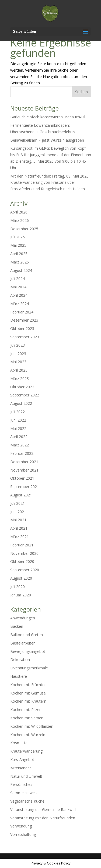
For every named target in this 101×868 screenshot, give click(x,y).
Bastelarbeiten (23, 643)
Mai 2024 (18, 287)
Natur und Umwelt (26, 776)
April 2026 (19, 212)
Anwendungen (23, 618)
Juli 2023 (18, 345)
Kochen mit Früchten (28, 685)
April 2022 (19, 437)
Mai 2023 (18, 362)
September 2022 (25, 395)
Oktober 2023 (22, 328)
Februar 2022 (22, 453)
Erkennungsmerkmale (29, 668)
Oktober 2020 (22, 561)
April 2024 (19, 295)
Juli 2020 (18, 587)
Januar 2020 (21, 595)
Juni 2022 (18, 420)
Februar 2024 (22, 312)
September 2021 (25, 487)
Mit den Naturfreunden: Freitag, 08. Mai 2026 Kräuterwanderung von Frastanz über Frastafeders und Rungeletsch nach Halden (49, 183)
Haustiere (19, 676)
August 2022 (21, 403)
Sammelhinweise (25, 793)
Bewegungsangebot (28, 651)
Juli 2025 (18, 237)
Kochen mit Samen (27, 718)
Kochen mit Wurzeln (28, 735)
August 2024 (21, 270)
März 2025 (20, 262)
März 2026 (20, 220)
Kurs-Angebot (22, 760)
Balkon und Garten (27, 635)
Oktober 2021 (22, 478)
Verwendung (21, 826)
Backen (17, 626)
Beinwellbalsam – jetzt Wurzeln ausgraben (47, 140)
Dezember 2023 (24, 320)
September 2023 (25, 337)
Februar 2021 (22, 545)
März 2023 (20, 378)
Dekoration (20, 660)
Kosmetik (18, 743)
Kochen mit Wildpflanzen (32, 726)
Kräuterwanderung (26, 751)
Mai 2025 (18, 245)
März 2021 (20, 537)
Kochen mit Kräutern (28, 701)
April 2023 (19, 370)
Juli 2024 (18, 278)
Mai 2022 (18, 428)
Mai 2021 (18, 520)
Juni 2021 (18, 512)
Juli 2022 (18, 412)
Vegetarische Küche (27, 801)
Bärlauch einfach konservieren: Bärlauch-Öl (48, 117)
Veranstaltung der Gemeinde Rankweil (43, 809)
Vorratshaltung (23, 834)
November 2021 (24, 470)
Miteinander (21, 768)
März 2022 (20, 445)
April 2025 (19, 254)
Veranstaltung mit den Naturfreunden (43, 818)
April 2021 (19, 528)
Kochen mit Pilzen (26, 710)
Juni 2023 (18, 354)
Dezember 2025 (24, 229)
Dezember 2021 (24, 462)
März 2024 (20, 304)
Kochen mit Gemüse (28, 693)
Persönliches (21, 784)
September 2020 (25, 570)
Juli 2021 (18, 503)
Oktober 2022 (22, 387)
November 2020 (24, 553)
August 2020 (21, 578)
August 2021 (21, 495)
